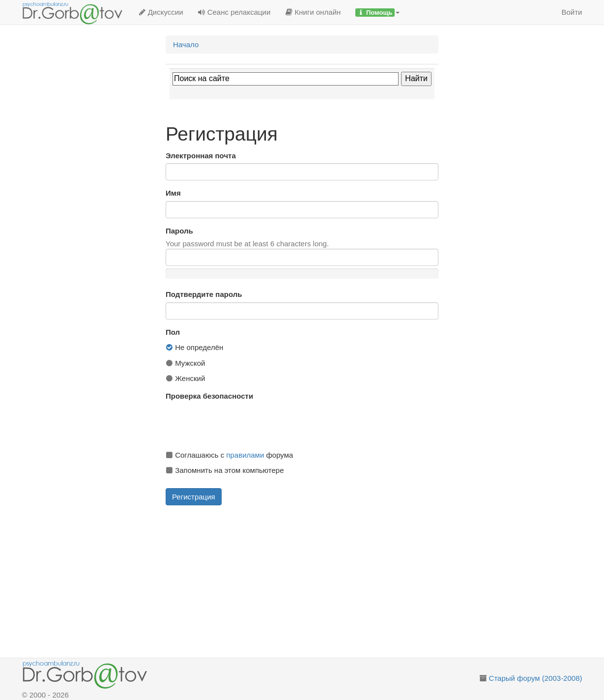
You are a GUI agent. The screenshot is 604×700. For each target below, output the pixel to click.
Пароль (179, 231)
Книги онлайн (313, 12)
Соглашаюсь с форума (229, 455)
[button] (377, 12)
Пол (173, 332)
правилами (245, 455)
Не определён (194, 347)
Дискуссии (161, 12)
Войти (572, 12)
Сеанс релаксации (234, 12)
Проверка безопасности (209, 396)
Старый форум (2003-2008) (536, 678)
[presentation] (240, 423)
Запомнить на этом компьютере (225, 470)
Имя (173, 193)
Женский (185, 378)
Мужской (186, 363)
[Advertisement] (313, 582)
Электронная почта (201, 156)
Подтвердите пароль (204, 294)
